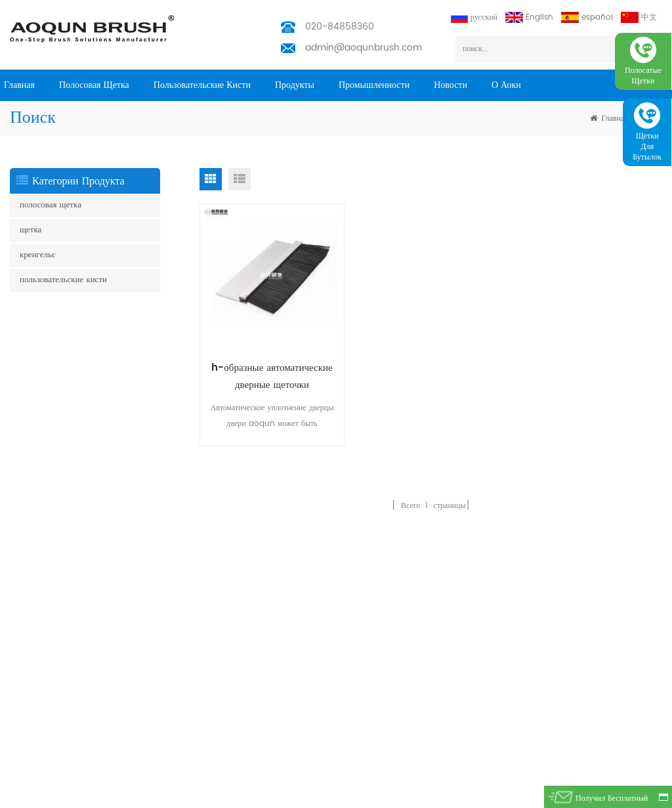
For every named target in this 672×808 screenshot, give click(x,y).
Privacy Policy (161, 738)
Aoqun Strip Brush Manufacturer (369, 795)
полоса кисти (32, 624)
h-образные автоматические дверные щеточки (272, 376)
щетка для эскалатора (46, 603)
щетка (31, 230)
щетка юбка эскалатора (49, 561)
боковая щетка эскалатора (53, 582)
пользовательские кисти (202, 85)
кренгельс (38, 255)
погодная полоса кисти (49, 666)
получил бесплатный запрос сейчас (612, 800)
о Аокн (506, 85)
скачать (146, 717)
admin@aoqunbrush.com (364, 48)
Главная (19, 85)
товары (146, 595)
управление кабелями (46, 691)
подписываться (622, 620)
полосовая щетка (94, 85)
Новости (451, 85)
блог (141, 696)
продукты (295, 85)
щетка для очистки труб (51, 733)
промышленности (374, 85)
